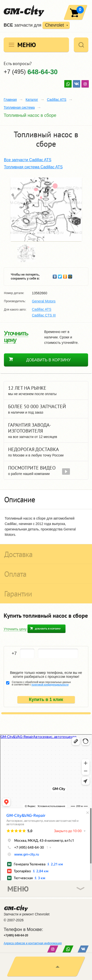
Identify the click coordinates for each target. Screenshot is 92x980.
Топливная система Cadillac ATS (33, 167)
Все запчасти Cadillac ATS (28, 160)
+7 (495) (31, 72)
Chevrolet (54, 25)
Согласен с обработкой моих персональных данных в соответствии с (41, 683)
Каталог (32, 100)
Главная (10, 100)
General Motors (44, 301)
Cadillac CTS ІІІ (44, 315)
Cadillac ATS (57, 100)
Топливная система (19, 107)
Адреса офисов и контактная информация (33, 943)
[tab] (46, 499)
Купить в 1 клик (46, 700)
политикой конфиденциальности (50, 685)
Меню (27, 45)
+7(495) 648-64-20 (16, 935)
